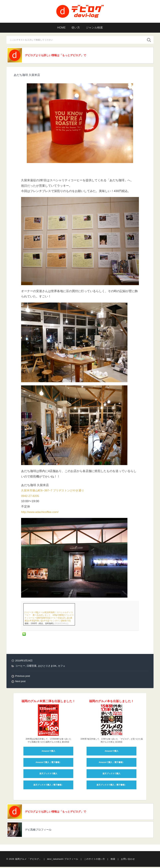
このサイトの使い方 (95, 860)
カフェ (62, 666)
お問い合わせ (128, 860)
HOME (60, 28)
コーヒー (20, 666)
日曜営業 (32, 666)
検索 (113, 860)
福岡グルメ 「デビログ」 (28, 860)
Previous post (23, 677)
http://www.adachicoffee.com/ (41, 512)
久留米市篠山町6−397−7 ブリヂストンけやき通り (54, 491)
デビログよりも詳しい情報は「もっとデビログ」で (60, 56)
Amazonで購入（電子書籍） (48, 763)
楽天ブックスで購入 (48, 774)
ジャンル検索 (96, 28)
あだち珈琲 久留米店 (28, 75)
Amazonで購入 (48, 752)
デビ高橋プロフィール (41, 831)
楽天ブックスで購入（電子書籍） (48, 785)
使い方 (75, 28)
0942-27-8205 (30, 496)
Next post (21, 682)
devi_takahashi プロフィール (63, 860)
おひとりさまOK (47, 666)
